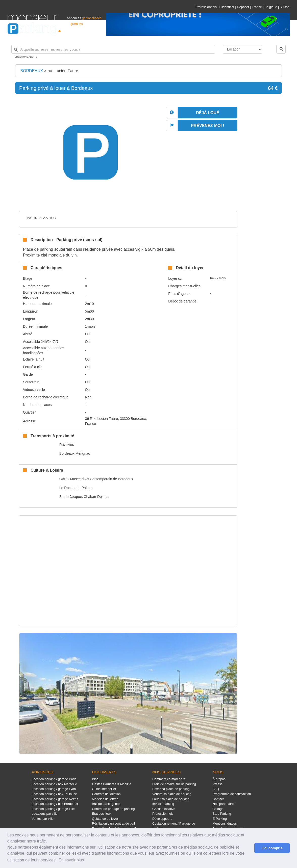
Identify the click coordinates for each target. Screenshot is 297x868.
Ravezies (67, 445)
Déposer (243, 7)
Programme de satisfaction (232, 794)
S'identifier (227, 7)
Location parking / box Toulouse (54, 794)
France (257, 7)
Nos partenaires (224, 804)
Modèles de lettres (105, 799)
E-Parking (220, 819)
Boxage (218, 809)
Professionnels (206, 7)
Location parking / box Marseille (54, 784)
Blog (95, 779)
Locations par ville (45, 814)
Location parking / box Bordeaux (55, 804)
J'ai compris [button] (272, 848)
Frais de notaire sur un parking (174, 784)
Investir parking (163, 804)
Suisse (285, 7)
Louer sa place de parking (171, 799)
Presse (218, 784)
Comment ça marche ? (169, 779)
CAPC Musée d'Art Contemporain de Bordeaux (96, 479)
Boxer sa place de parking (171, 789)
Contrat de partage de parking (113, 809)
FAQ (216, 789)
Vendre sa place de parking (172, 794)
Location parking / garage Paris (54, 779)
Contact (218, 799)
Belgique (271, 7)
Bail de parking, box (106, 804)
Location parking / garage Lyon (54, 789)
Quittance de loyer (105, 819)
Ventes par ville (43, 819)
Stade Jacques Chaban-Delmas (84, 497)
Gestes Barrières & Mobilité (112, 784)
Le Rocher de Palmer (76, 488)
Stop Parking (222, 814)
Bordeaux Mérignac (75, 453)
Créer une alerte (26, 57)
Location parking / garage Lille (53, 809)
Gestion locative (164, 809)
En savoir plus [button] (71, 860)
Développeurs (162, 819)
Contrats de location (106, 794)
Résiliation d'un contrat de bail (113, 823)
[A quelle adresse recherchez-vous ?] (113, 49)
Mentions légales (225, 823)
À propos (219, 779)
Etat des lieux (102, 814)
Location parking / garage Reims (55, 799)
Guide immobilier (104, 789)
